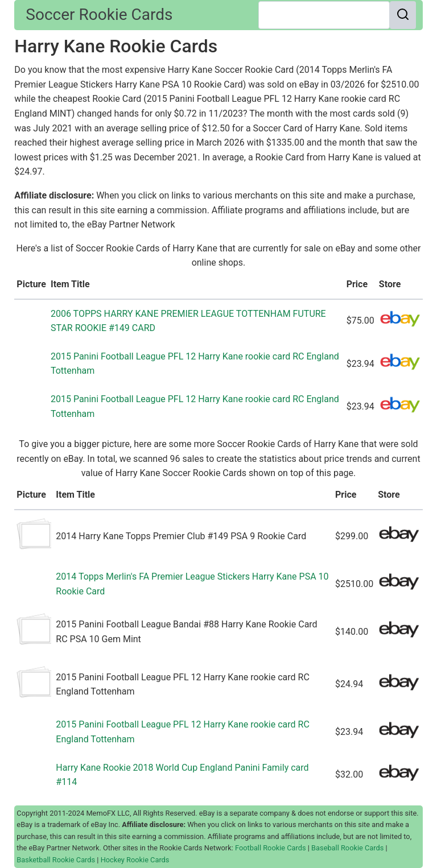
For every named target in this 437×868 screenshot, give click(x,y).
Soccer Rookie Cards (99, 15)
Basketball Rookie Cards (56, 860)
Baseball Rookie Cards (347, 848)
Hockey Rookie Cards (135, 860)
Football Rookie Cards (271, 848)
